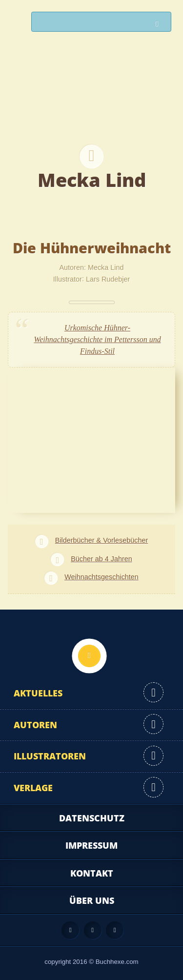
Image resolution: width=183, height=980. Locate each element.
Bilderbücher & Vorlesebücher (102, 540)
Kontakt (92, 873)
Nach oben (89, 656)
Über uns (92, 900)
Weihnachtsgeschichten (102, 577)
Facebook (93, 930)
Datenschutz (92, 818)
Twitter (115, 930)
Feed (70, 930)
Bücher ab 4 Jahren (102, 559)
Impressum (91, 845)
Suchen (160, 24)
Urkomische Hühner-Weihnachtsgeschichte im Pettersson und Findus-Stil (97, 339)
